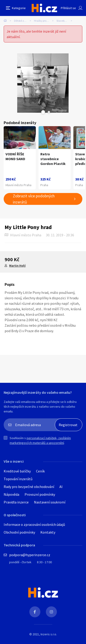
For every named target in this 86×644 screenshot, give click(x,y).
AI (61, 487)
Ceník (40, 471)
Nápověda (11, 494)
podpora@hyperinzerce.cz (30, 555)
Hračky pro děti (43, 21)
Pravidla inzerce (16, 502)
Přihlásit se (68, 8)
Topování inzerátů (18, 479)
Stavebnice (63, 21)
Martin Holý (17, 266)
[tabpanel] (43, 83)
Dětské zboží (21, 21)
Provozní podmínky (40, 494)
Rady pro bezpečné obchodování (29, 487)
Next (49, 112)
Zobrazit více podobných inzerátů (34, 199)
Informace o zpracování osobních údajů (34, 524)
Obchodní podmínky (19, 532)
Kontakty (48, 532)
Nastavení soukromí (50, 502)
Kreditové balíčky (17, 471)
